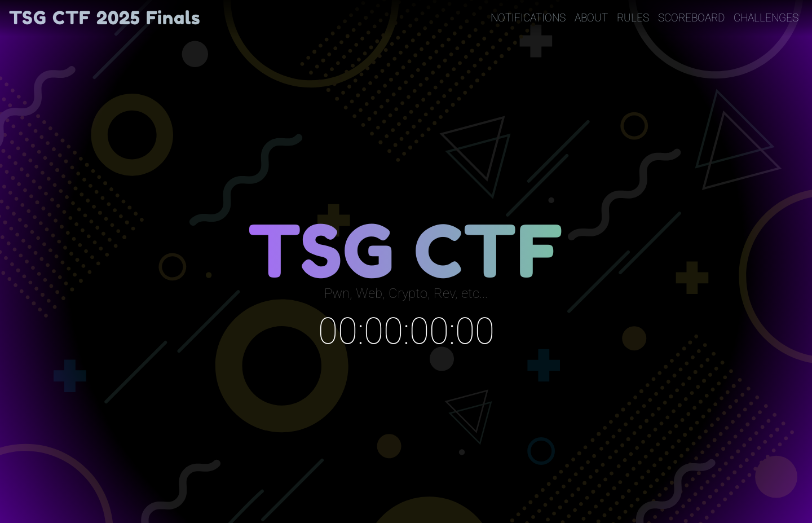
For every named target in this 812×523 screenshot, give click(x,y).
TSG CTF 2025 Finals (105, 18)
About (591, 18)
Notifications (528, 18)
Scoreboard (691, 18)
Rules (633, 18)
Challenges (766, 18)
